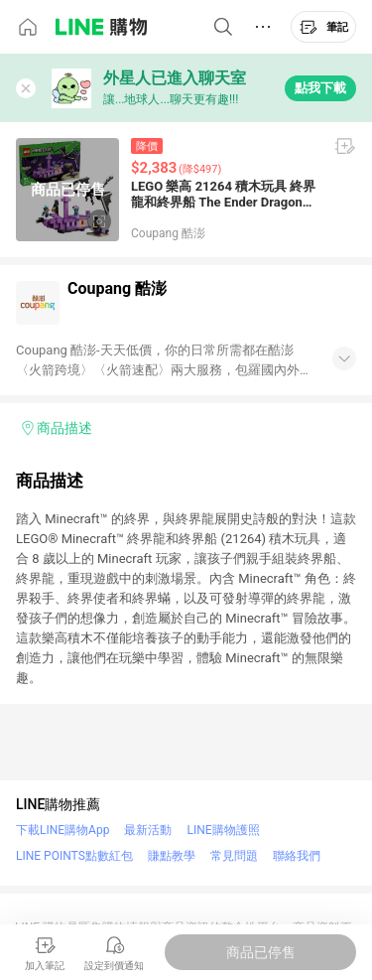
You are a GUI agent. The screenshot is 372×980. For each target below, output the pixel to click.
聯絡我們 (297, 856)
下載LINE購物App (62, 830)
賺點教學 (172, 856)
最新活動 (148, 830)
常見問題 (234, 856)
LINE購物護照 (223, 830)
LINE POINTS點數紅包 (74, 856)
